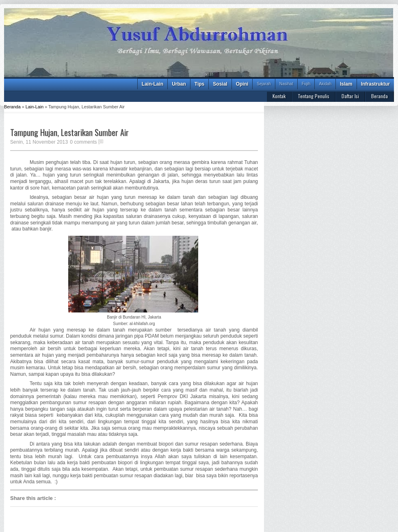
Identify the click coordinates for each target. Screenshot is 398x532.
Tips (199, 84)
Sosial (220, 84)
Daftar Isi (350, 96)
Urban (179, 84)
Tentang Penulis (314, 96)
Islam (346, 84)
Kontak (279, 96)
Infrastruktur (375, 84)
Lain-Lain (152, 84)
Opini (242, 84)
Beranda (380, 96)
